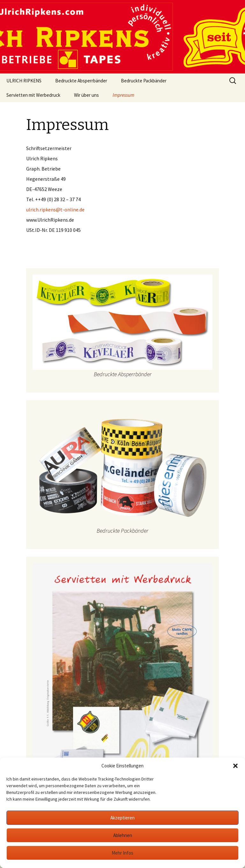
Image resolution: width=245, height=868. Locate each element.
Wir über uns (86, 95)
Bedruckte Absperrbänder (81, 81)
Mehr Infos (122, 853)
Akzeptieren (122, 818)
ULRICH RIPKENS (24, 81)
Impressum (123, 95)
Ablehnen (123, 835)
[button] (235, 766)
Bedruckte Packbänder (144, 81)
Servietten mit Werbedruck (33, 95)
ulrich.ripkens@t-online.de (55, 209)
